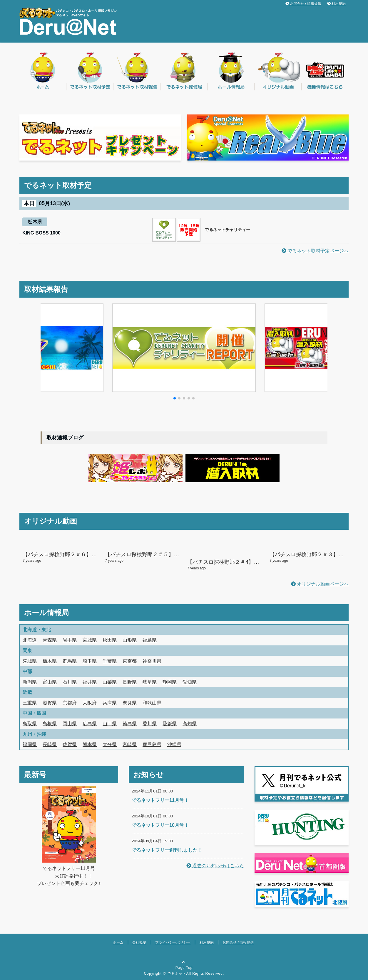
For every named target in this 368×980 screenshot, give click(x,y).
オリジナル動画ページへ (320, 584)
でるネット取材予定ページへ (315, 251)
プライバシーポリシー (173, 942)
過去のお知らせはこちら (215, 866)
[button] (175, 398)
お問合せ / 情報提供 (303, 4)
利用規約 (336, 4)
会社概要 (139, 942)
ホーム (118, 942)
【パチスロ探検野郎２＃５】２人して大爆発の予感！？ (171, 554)
